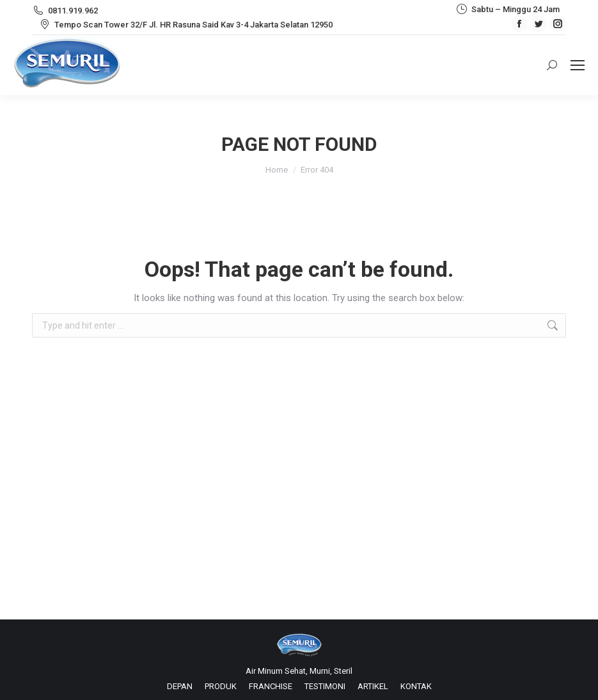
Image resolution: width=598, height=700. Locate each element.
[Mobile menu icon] (578, 65)
